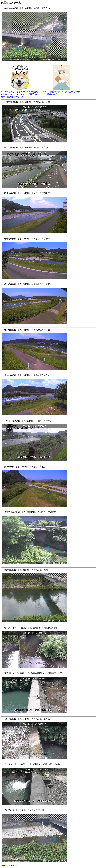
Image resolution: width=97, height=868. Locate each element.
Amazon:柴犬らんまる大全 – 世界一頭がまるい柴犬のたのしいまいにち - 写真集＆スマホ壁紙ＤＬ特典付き (20, 93)
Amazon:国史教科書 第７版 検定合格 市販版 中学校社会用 (62, 92)
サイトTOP (12, 866)
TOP (3, 866)
